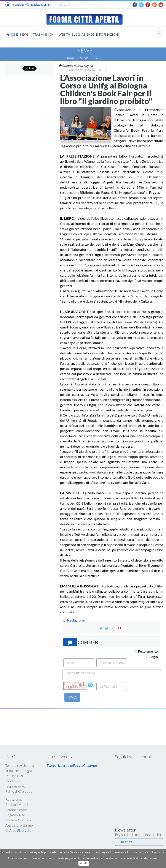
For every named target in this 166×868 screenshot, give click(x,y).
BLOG (76, 34)
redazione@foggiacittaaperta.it (28, 5)
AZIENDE (88, 34)
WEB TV (64, 34)
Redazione (76, 620)
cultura (97, 58)
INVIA (72, 697)
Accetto (84, 863)
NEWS (26, 35)
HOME (12, 34)
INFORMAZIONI (109, 35)
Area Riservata (18, 830)
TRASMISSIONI (45, 35)
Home (70, 58)
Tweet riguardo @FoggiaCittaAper (72, 765)
